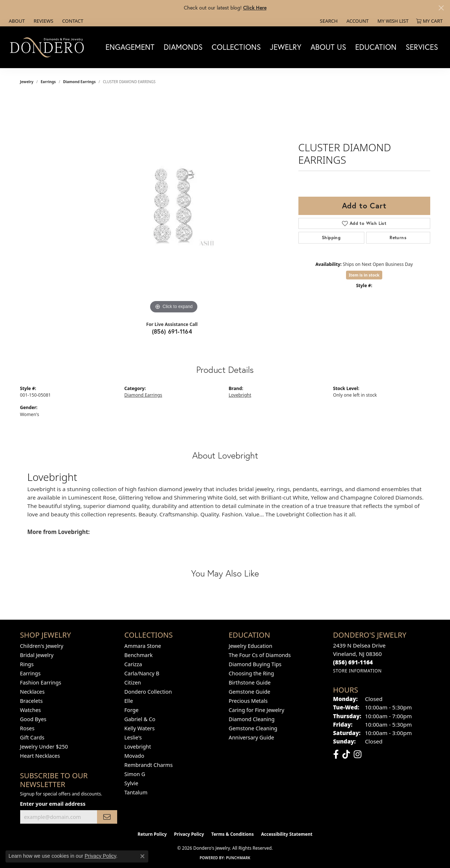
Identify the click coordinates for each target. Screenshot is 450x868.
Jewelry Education (251, 646)
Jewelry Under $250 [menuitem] (44, 747)
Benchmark (139, 655)
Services (422, 47)
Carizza (133, 664)
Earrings (48, 82)
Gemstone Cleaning (253, 728)
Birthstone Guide (250, 682)
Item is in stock (364, 275)
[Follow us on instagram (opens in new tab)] (358, 754)
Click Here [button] (255, 8)
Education (376, 47)
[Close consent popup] (142, 856)
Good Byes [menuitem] (33, 719)
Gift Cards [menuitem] (32, 737)
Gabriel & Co (140, 719)
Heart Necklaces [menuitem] (40, 756)
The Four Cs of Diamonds (260, 655)
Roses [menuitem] (27, 728)
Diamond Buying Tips (255, 664)
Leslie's (133, 737)
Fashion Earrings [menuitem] (41, 682)
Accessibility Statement (287, 834)
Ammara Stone (143, 646)
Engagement (130, 47)
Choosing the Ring (252, 673)
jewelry (27, 82)
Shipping (331, 238)
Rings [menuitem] (27, 664)
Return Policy (152, 834)
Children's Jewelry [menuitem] (42, 646)
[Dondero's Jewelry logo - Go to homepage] (49, 47)
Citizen (133, 682)
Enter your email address (53, 804)
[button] (328, 21)
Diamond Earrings (79, 82)
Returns (398, 238)
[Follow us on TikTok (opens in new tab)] (346, 754)
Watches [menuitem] (31, 710)
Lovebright (240, 395)
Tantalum (136, 792)
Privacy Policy (189, 834)
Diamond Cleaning (252, 719)
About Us (328, 47)
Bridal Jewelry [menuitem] (37, 655)
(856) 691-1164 (172, 331)
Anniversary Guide (252, 737)
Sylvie (131, 783)
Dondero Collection (148, 692)
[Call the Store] (353, 662)
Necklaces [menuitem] (32, 692)
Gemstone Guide (250, 692)
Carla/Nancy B (142, 673)
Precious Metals (248, 701)
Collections (236, 47)
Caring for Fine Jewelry (257, 710)
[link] (16, 21)
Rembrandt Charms (149, 765)
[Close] (441, 8)
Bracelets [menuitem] (31, 701)
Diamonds (183, 47)
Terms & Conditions (233, 834)
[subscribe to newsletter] (107, 817)
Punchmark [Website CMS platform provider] (238, 858)
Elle (129, 701)
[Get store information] (358, 671)
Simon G (135, 774)
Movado (134, 756)
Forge (132, 710)
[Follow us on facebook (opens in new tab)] (336, 754)
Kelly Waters (140, 728)
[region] (174, 205)
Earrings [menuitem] (30, 673)
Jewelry (286, 47)
